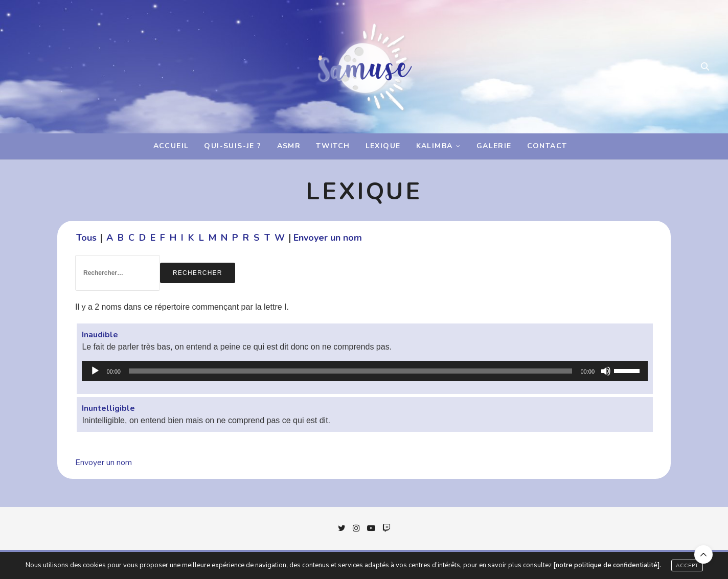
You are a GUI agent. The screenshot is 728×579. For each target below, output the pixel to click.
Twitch (333, 146)
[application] (365, 371)
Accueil (171, 146)
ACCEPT (687, 566)
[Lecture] (95, 371)
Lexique (383, 146)
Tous (86, 238)
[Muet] (606, 371)
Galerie (494, 146)
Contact (547, 146)
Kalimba (435, 146)
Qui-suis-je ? (233, 146)
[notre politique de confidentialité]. (607, 565)
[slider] (351, 371)
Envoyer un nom (328, 238)
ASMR (289, 146)
